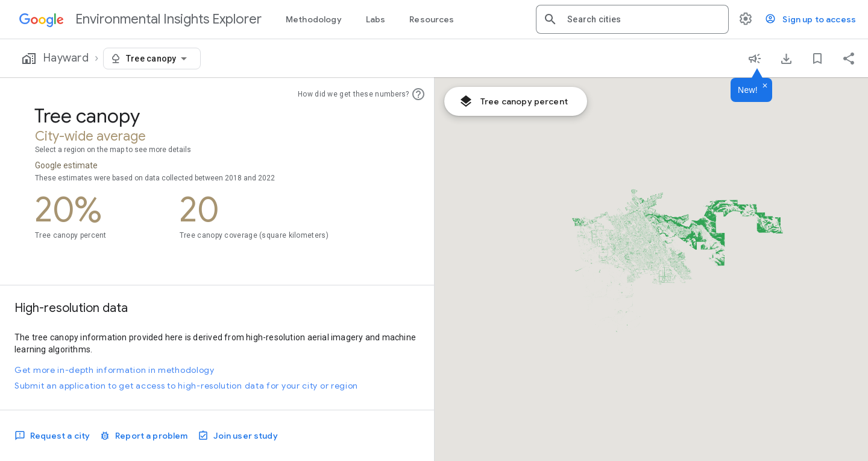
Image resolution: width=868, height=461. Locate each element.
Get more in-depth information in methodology (115, 370)
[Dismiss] (765, 86)
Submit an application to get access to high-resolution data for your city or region (186, 386)
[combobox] (643, 19)
